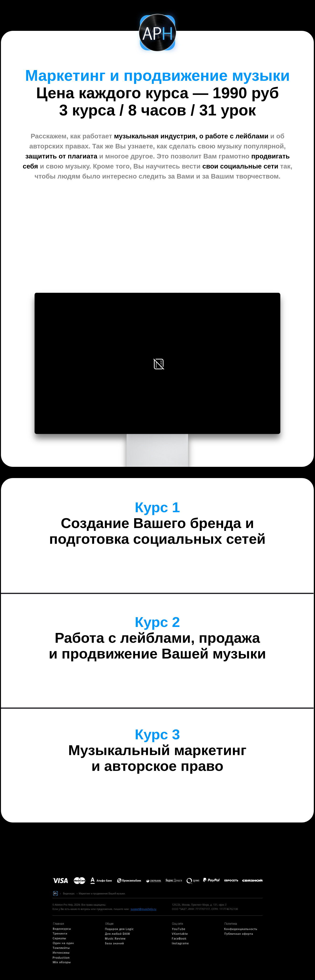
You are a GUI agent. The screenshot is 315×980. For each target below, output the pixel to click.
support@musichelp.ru (144, 909)
